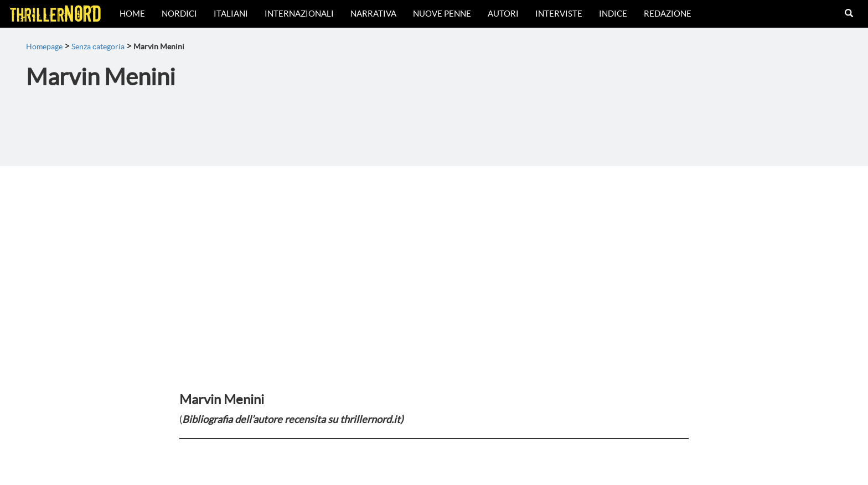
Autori (503, 14)
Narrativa (373, 14)
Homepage (44, 47)
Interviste (559, 14)
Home (132, 14)
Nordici (179, 14)
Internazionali (299, 14)
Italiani (231, 14)
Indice (613, 14)
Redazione (668, 14)
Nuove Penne (442, 14)
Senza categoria (98, 47)
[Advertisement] (434, 249)
